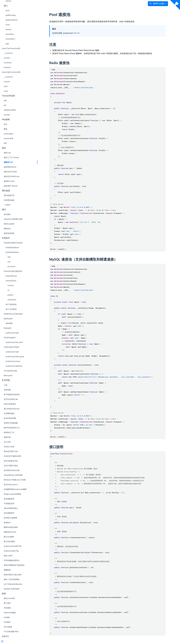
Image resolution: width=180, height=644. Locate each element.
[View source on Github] (175, 5)
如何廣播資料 (9, 513)
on (8, 290)
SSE (5, 143)
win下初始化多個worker (13, 584)
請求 (5, 124)
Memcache (8, 376)
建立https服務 (9, 541)
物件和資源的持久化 (12, 428)
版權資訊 (5, 636)
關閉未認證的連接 (11, 527)
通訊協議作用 (9, 195)
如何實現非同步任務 (12, 470)
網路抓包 (7, 229)
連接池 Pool (8, 162)
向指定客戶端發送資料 (12, 456)
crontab (7, 115)
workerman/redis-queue (15, 357)
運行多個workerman (12, 409)
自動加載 (7, 390)
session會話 (8, 134)
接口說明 (59, 447)
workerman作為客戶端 (12, 546)
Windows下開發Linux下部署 (15, 480)
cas (9, 262)
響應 (5, 129)
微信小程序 (8, 556)
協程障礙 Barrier (10, 167)
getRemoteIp (11, 15)
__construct (8, 53)
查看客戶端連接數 (11, 423)
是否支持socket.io (11, 485)
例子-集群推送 (11, 304)
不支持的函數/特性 (11, 632)
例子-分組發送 (11, 309)
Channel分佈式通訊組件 (13, 271)
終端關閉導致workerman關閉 (15, 489)
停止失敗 (7, 442)
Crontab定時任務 (10, 371)
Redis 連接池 (62, 63)
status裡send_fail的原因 (13, 475)
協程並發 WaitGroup (12, 176)
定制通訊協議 (9, 200)
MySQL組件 (8, 319)
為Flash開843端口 (11, 508)
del (5, 105)
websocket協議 (10, 613)
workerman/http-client (14, 342)
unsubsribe (12, 300)
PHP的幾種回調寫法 (12, 560)
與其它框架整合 (10, 404)
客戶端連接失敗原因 (12, 394)
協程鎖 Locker (9, 181)
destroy (8, 29)
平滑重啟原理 (9, 504)
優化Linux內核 (9, 598)
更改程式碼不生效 (11, 451)
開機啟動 (7, 570)
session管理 (8, 138)
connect (7, 58)
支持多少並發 (9, 447)
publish (10, 295)
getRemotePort (12, 20)
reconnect (8, 63)
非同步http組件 (10, 338)
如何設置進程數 (10, 418)
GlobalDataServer (12, 248)
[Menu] (18, 642)
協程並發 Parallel (10, 172)
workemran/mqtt (12, 352)
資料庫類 (9, 323)
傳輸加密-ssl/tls (10, 532)
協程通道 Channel (11, 186)
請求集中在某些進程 (12, 589)
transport (7, 67)
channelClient (11, 281)
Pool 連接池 (62, 15)
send (7, 10)
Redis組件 (8, 328)
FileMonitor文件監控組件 (13, 314)
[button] (158, 4)
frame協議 (8, 627)
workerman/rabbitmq (14, 366)
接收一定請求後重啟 (12, 579)
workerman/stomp (13, 361)
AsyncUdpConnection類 (11, 72)
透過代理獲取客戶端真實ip (14, 565)
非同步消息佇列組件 (12, 347)
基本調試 (7, 214)
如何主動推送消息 (11, 461)
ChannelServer (11, 276)
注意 (55, 45)
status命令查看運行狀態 (13, 219)
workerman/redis (12, 333)
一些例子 (7, 205)
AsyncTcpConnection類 (11, 48)
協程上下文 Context (11, 157)
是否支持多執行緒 (11, 399)
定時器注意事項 (10, 110)
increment (11, 266)
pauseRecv (10, 34)
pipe (7, 44)
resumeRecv (10, 39)
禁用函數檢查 (9, 499)
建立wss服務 (9, 537)
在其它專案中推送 (11, 466)
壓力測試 (7, 603)
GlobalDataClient (12, 252)
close (8, 25)
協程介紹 (7, 153)
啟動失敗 (7, 437)
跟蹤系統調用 (9, 233)
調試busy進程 (9, 224)
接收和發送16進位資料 (13, 575)
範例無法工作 (9, 432)
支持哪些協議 (9, 413)
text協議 (7, 622)
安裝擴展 (7, 608)
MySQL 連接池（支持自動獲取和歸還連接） (86, 259)
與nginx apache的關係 (12, 494)
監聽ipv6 (7, 522)
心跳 (5, 385)
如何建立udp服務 (10, 518)
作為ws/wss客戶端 (11, 551)
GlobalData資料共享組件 (13, 243)
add (5, 101)
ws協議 (7, 617)
